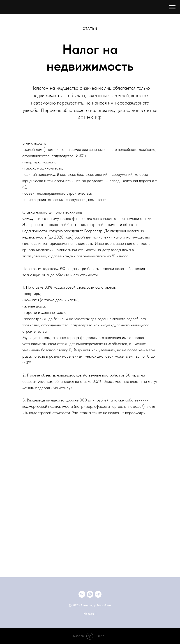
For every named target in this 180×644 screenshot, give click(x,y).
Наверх (90, 614)
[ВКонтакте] (82, 594)
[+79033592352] (90, 594)
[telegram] (98, 594)
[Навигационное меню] (172, 7)
